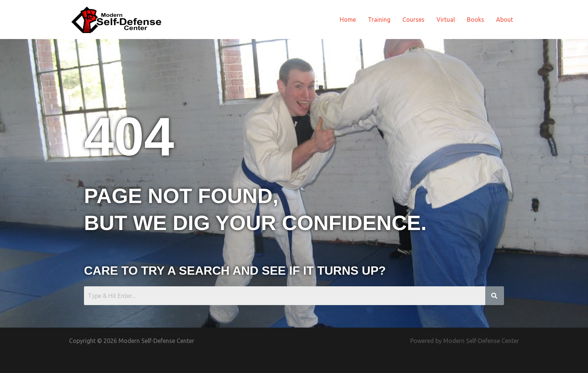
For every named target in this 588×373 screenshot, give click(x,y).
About (505, 20)
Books (475, 20)
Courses (413, 20)
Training (379, 20)
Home (348, 20)
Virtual (446, 20)
